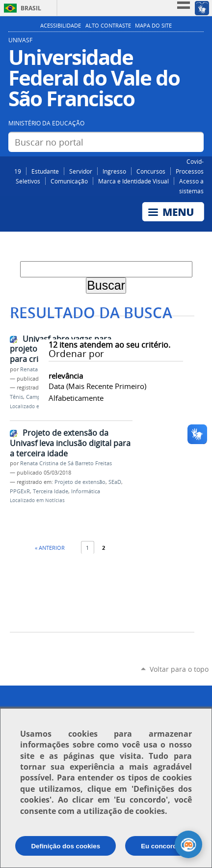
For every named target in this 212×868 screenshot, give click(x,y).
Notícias (55, 500)
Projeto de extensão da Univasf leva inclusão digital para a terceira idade (70, 443)
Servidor (81, 171)
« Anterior (50, 548)
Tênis (16, 397)
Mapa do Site (153, 26)
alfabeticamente (76, 398)
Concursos (151, 171)
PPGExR (20, 491)
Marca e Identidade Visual (133, 181)
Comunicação (69, 181)
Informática (86, 491)
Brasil (31, 8)
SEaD (115, 482)
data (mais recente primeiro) (97, 386)
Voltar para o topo (179, 669)
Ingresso (114, 171)
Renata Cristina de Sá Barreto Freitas (66, 463)
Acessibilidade (61, 26)
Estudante (45, 171)
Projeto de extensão (80, 482)
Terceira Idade (51, 491)
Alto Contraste (108, 26)
